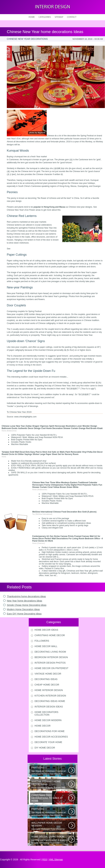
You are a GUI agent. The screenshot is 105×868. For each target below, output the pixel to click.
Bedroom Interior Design (51, 657)
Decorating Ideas (46, 679)
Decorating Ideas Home (50, 701)
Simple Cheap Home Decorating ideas (27, 605)
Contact (72, 17)
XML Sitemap (56, 860)
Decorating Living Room (50, 652)
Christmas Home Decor (50, 635)
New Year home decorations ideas (24, 601)
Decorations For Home (50, 731)
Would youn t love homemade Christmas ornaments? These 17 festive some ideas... (50, 798)
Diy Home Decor (45, 748)
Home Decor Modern (48, 720)
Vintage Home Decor (48, 674)
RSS (45, 860)
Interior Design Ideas (49, 707)
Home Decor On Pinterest (52, 668)
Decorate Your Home (48, 742)
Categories (45, 17)
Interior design (53, 7)
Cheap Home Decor (47, 685)
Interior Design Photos (50, 663)
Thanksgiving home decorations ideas (26, 596)
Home (32, 17)
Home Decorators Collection (46, 713)
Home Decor (43, 726)
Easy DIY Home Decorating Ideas (24, 614)
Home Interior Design (49, 690)
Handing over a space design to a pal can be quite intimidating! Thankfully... (50, 840)
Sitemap (59, 17)
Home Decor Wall (46, 646)
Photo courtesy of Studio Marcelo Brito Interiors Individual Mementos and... (50, 785)
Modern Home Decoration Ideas (23, 609)
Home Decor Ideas (46, 630)
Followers (42, 641)
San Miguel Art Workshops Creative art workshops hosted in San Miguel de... (50, 771)
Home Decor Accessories (51, 737)
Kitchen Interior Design (50, 696)
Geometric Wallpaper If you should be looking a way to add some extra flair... (50, 826)
